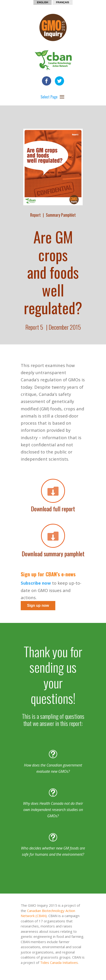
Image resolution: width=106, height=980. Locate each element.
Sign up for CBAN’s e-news (48, 574)
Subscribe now (36, 583)
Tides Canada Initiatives (59, 962)
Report (35, 215)
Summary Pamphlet (61, 215)
